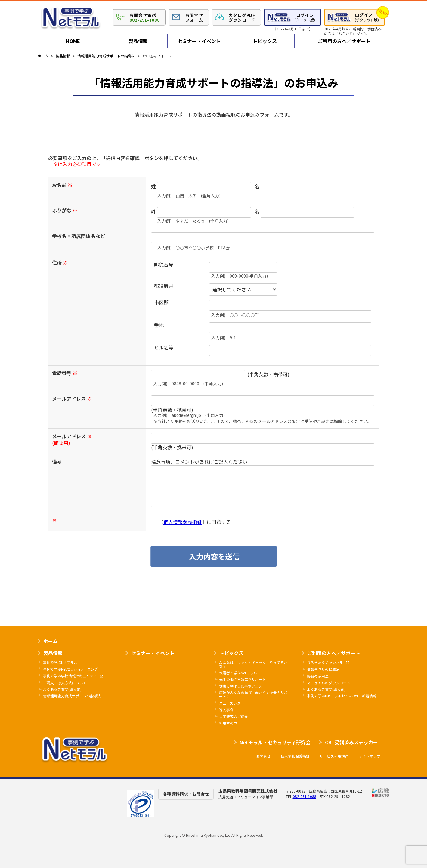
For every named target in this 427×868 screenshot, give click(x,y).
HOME (73, 41)
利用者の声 (228, 723)
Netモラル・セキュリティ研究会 (275, 742)
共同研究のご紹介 (234, 716)
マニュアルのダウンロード (329, 683)
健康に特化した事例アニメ (241, 686)
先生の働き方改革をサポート (243, 679)
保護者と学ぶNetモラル (238, 673)
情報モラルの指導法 (323, 669)
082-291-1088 (305, 796)
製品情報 (138, 41)
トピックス (265, 41)
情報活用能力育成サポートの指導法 (72, 696)
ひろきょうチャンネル (328, 663)
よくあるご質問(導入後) (326, 689)
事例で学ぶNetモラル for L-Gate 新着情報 (342, 696)
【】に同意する (191, 522)
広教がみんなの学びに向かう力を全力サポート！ (253, 694)
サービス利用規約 (334, 756)
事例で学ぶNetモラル (60, 663)
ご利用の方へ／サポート (344, 41)
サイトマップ (370, 756)
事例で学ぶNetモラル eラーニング (71, 669)
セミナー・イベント (199, 41)
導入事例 (226, 710)
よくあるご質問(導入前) (62, 689)
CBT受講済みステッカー (351, 742)
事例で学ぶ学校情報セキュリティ (73, 676)
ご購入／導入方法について (65, 683)
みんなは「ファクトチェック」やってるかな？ (253, 664)
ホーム (51, 641)
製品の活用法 (318, 676)
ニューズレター (232, 703)
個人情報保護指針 (183, 522)
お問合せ (263, 756)
